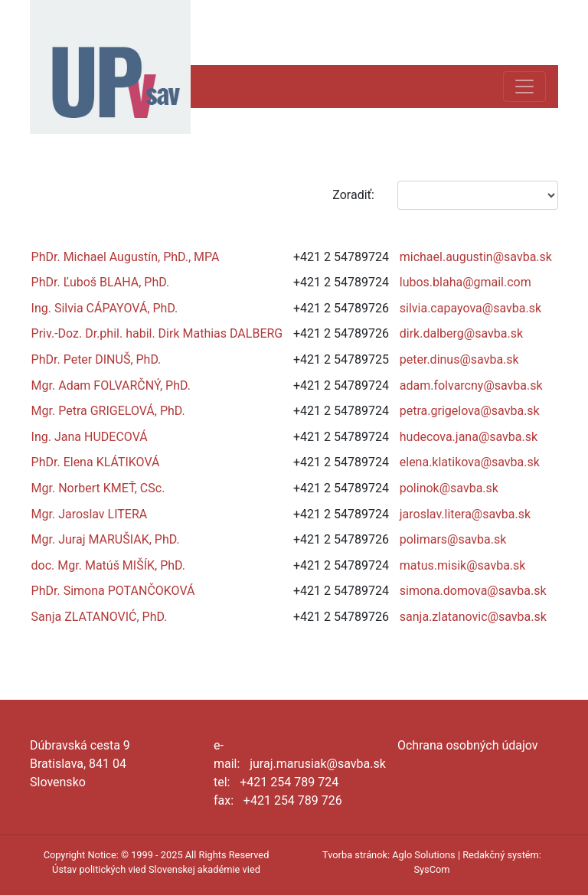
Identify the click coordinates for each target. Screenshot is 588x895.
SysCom (431, 869)
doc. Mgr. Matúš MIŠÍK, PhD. (108, 565)
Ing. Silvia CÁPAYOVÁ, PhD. (105, 308)
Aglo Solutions (423, 855)
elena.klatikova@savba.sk (470, 462)
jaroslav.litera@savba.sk (465, 514)
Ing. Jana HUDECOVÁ (90, 437)
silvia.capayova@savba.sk (470, 308)
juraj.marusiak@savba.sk (318, 764)
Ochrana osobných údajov (468, 745)
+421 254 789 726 (293, 800)
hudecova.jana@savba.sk (469, 437)
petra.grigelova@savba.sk (470, 411)
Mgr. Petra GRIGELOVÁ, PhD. (108, 411)
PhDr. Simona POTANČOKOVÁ (113, 591)
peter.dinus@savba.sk (459, 359)
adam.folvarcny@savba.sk (471, 385)
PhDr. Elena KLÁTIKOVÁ (96, 462)
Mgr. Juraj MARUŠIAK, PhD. (106, 539)
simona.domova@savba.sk (473, 591)
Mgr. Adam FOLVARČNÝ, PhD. (111, 385)
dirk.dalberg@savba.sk (461, 333)
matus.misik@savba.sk (463, 565)
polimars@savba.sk (453, 539)
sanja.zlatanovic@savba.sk (473, 617)
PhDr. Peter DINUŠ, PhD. (96, 359)
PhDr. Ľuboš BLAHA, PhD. (101, 282)
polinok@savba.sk (449, 488)
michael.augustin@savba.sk (476, 257)
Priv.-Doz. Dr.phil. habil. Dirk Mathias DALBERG (157, 333)
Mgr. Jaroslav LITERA (90, 514)
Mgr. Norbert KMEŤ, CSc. (98, 488)
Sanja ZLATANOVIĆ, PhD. (100, 617)
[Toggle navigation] (524, 87)
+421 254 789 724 (289, 782)
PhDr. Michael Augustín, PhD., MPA (126, 257)
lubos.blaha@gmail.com (465, 282)
